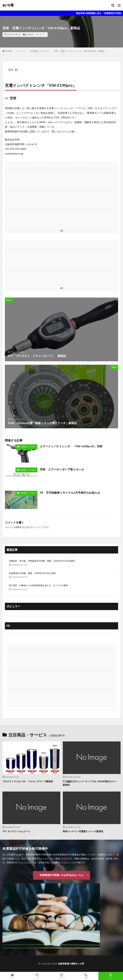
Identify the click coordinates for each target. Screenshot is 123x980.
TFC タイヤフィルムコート (16, 831)
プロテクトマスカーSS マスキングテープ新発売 (28, 781)
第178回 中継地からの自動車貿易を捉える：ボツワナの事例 (38, 585)
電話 (86, 976)
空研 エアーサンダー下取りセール (62, 469)
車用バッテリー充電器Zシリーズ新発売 (83, 831)
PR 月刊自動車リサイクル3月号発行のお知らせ (70, 493)
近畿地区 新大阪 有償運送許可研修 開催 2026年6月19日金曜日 (42, 561)
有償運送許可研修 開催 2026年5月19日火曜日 (33, 573)
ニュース (21, 51)
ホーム (12, 976)
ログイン (32, 527)
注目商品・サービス (35, 34)
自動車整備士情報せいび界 (71, 964)
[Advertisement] (61, 195)
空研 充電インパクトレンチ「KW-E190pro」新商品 (79, 51)
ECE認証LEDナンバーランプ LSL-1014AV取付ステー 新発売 (91, 783)
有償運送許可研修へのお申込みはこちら (61, 875)
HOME (9, 51)
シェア (37, 976)
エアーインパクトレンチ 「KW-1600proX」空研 (71, 446)
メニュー (61, 976)
